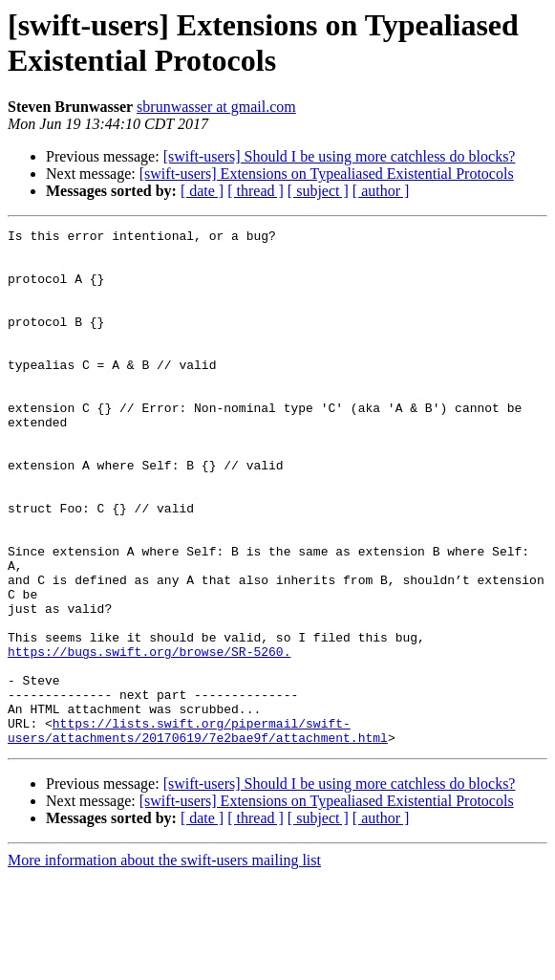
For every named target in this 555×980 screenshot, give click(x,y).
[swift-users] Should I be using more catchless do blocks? (340, 156)
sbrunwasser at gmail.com (216, 107)
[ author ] (381, 191)
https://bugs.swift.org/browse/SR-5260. (149, 737)
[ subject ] (318, 191)
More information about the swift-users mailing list (164, 963)
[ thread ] (256, 191)
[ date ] (202, 191)
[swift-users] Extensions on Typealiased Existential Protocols (327, 174)
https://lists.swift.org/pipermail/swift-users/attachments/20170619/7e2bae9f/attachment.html (198, 832)
